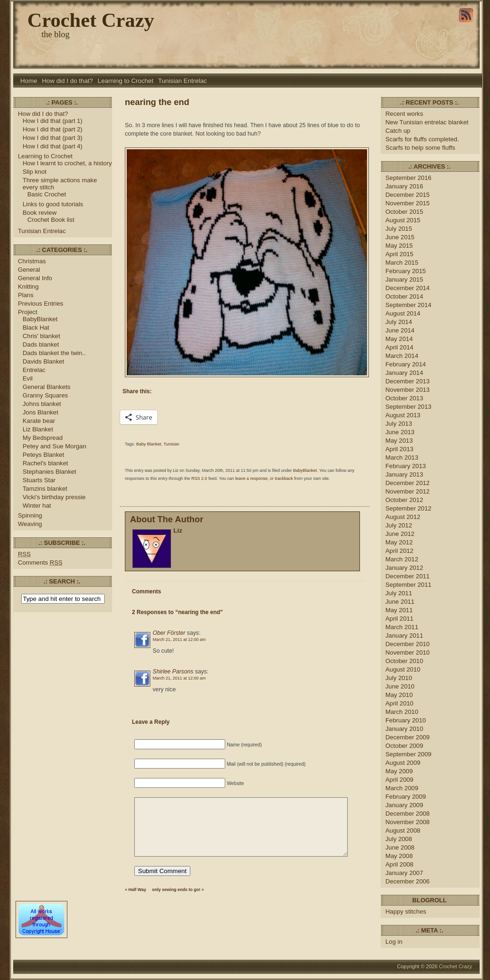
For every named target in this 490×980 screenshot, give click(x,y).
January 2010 (404, 729)
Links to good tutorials (53, 204)
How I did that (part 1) (53, 121)
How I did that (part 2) (53, 129)
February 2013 (406, 466)
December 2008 (408, 814)
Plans (26, 295)
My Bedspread (43, 438)
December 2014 (408, 288)
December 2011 (408, 576)
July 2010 (399, 678)
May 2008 (399, 856)
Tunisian (171, 444)
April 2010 (399, 703)
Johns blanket (42, 404)
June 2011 (400, 602)
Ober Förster (169, 633)
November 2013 (408, 390)
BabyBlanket (40, 319)
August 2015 (403, 220)
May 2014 (399, 339)
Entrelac (34, 370)
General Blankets (46, 387)
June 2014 (400, 330)
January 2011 (404, 636)
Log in (394, 942)
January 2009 (404, 805)
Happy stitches (406, 911)
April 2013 (399, 449)
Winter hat (37, 506)
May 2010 (399, 695)
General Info (35, 278)
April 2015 (399, 254)
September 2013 (408, 407)
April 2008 (399, 864)
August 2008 (403, 830)
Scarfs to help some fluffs (420, 148)
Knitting (28, 287)
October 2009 (404, 746)
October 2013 (404, 398)
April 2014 (399, 347)
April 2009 (399, 780)
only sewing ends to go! (176, 890)
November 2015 (408, 203)
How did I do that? (67, 81)
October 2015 (404, 212)
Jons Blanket (41, 412)
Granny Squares (45, 395)
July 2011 (399, 593)
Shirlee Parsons (173, 672)
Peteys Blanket (43, 455)
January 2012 (404, 568)
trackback (284, 478)
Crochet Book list (51, 220)
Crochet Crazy (91, 20)
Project (28, 312)
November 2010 (408, 652)
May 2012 (399, 542)
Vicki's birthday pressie (54, 497)
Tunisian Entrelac (183, 81)
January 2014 (404, 373)
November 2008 (408, 822)
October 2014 (404, 296)
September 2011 (408, 585)
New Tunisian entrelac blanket (427, 122)
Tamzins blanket (45, 489)
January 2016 (404, 186)
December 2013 (408, 381)
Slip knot (35, 172)
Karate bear (39, 421)
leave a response (251, 478)
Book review (40, 213)
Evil (28, 378)
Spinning (30, 515)
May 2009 (399, 771)
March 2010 (402, 712)
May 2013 (399, 441)
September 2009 (408, 754)
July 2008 (399, 839)
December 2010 (408, 644)
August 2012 (403, 517)
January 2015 (404, 279)
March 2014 (402, 356)
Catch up (399, 131)
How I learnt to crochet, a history (67, 163)
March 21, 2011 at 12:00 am (179, 640)
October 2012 (404, 500)
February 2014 (406, 364)
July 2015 (399, 229)
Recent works (404, 114)
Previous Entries (41, 304)
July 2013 (399, 424)
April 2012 (399, 551)
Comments (40, 563)
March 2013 (402, 458)
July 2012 (399, 525)
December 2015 (408, 195)
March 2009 (402, 788)
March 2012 (402, 559)
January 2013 (404, 474)
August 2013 (403, 415)
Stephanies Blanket (49, 472)
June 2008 (400, 847)
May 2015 (399, 246)
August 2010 (403, 669)
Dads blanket (41, 344)
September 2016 (408, 178)
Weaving (30, 524)
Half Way (138, 890)
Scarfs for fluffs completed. (422, 139)
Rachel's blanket (45, 463)
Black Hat (36, 328)
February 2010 (406, 720)
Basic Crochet (47, 194)
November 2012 (408, 491)
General (29, 270)
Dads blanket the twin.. (54, 353)
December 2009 (408, 737)
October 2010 (404, 661)
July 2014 (399, 322)
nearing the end (157, 102)
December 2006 (408, 881)
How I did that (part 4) (53, 146)
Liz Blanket (38, 429)
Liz (176, 470)
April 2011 (399, 619)
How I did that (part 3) (53, 138)
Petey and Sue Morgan (54, 446)
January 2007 (404, 873)
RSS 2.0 (199, 478)
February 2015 (406, 271)
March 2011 (402, 627)
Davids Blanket (43, 361)
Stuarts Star (39, 480)
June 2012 (400, 534)
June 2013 (400, 432)
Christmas (32, 261)
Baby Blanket (149, 444)
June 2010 (400, 686)
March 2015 (402, 263)
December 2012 (408, 483)
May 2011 (399, 610)
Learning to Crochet (125, 81)
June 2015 (400, 237)
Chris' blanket (41, 336)
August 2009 (403, 763)
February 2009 (406, 797)
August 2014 (403, 313)
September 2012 (408, 508)
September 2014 (408, 305)
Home (29, 81)
